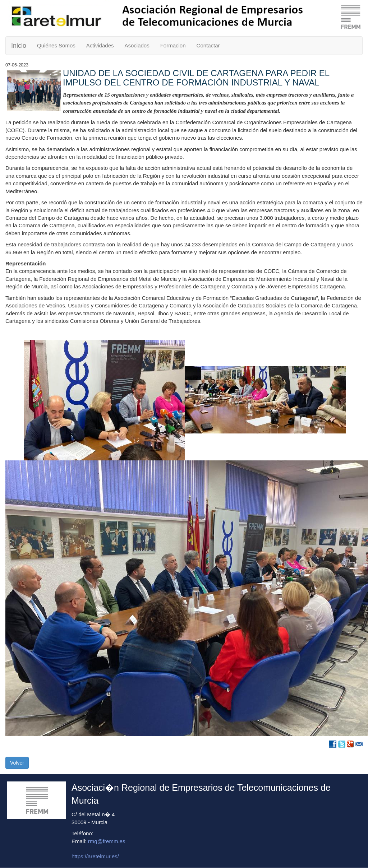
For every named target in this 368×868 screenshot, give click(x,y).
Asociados (137, 45)
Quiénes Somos (56, 45)
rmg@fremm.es (107, 841)
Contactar (208, 45)
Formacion (173, 45)
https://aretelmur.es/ (95, 856)
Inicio (19, 46)
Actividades (100, 45)
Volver (17, 763)
